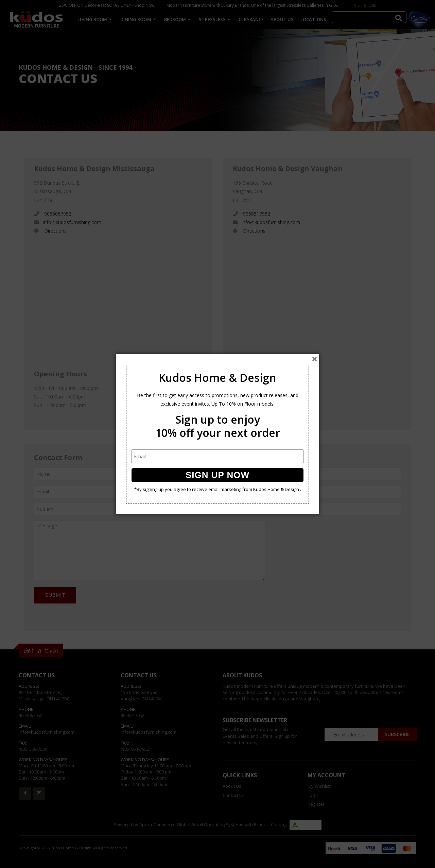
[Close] (315, 359)
